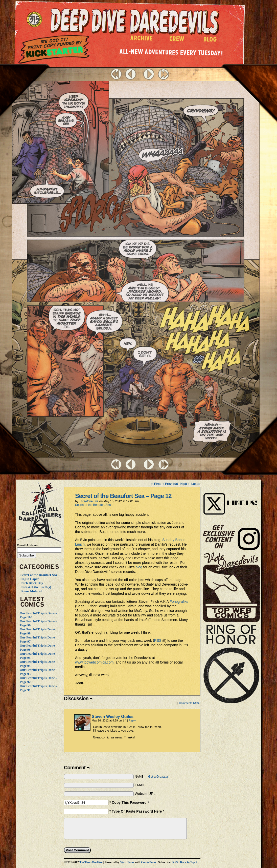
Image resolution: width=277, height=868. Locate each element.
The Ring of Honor (231, 666)
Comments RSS (189, 703)
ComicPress (148, 862)
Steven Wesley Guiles (113, 717)
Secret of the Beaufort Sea (39, 575)
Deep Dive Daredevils (135, 21)
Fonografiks (179, 602)
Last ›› (196, 484)
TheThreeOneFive (91, 862)
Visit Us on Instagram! (231, 498)
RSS (158, 640)
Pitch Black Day (32, 583)
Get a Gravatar (158, 777)
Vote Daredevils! (231, 587)
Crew (177, 40)
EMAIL (140, 785)
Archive (142, 39)
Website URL (145, 794)
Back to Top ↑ (189, 862)
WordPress (127, 862)
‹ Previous (171, 484)
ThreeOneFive (89, 501)
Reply (132, 720)
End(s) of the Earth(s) (36, 587)
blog (139, 567)
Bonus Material (31, 591)
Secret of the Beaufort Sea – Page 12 (123, 496)
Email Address (27, 545)
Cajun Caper (30, 579)
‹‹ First (156, 484)
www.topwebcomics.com (94, 662)
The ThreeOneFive (35, 20)
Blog (211, 40)
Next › (185, 484)
